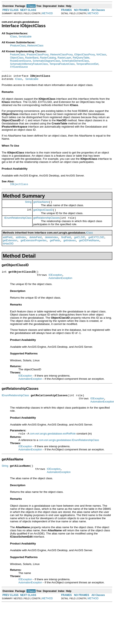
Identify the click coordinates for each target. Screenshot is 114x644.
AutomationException (60, 285)
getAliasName (41, 204)
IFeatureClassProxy (38, 55)
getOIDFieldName (89, 245)
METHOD (47, 13)
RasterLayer (64, 58)
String (28, 204)
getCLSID (80, 242)
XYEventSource (19, 67)
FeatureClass (17, 55)
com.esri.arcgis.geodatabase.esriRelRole (53, 443)
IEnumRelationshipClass (18, 221)
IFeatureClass (18, 46)
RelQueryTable (81, 58)
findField (66, 242)
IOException (55, 281)
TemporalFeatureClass (62, 64)
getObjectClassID (43, 213)
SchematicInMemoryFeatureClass (29, 64)
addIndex (21, 242)
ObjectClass (17, 58)
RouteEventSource (21, 61)
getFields (55, 245)
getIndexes (70, 245)
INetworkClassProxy (61, 55)
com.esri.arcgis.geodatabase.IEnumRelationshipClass (69, 449)
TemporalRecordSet (87, 64)
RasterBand (32, 58)
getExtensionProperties (33, 245)
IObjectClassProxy (85, 55)
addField (8, 242)
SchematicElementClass (75, 61)
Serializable (25, 37)
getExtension (10, 245)
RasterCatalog (48, 58)
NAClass (101, 55)
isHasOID (8, 249)
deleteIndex (51, 242)
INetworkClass (35, 46)
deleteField (35, 242)
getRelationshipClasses (46, 222)
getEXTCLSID (96, 242)
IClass (13, 37)
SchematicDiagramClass (46, 61)
